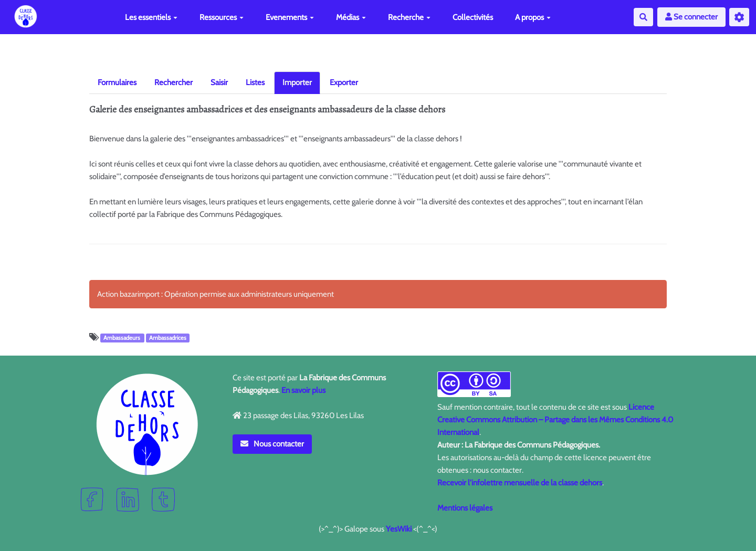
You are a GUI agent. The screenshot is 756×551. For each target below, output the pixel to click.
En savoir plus (303, 390)
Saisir (219, 82)
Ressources (222, 17)
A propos (533, 17)
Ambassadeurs (123, 338)
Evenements (290, 17)
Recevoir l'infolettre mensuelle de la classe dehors (520, 483)
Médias (351, 17)
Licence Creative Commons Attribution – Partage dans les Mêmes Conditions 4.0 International (555, 420)
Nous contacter (272, 444)
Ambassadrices (168, 338)
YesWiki (399, 529)
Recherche (409, 17)
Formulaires (117, 82)
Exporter (344, 82)
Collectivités (473, 17)
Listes (255, 82)
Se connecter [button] (691, 17)
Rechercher (174, 82)
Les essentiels (151, 17)
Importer (297, 82)
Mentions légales (465, 508)
